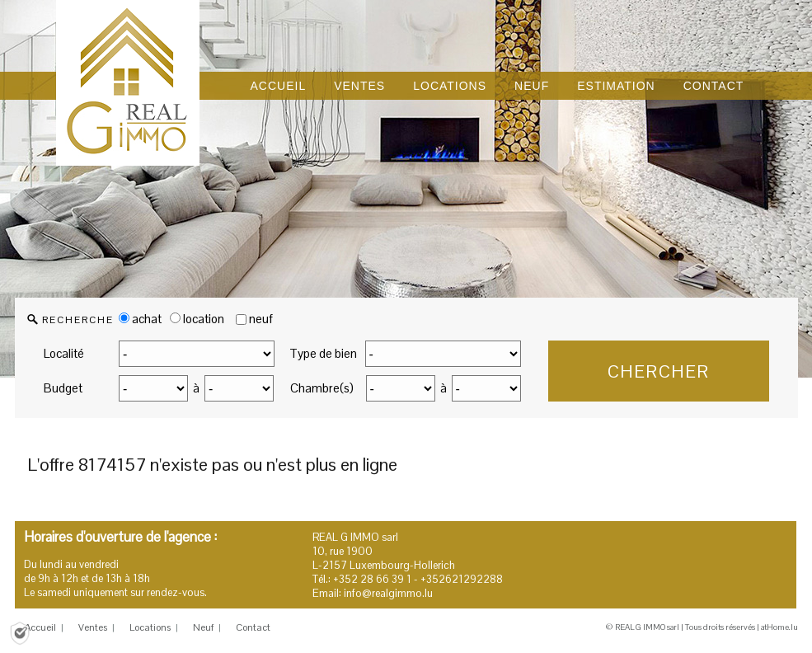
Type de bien (323, 353)
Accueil (40, 627)
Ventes (93, 627)
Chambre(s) (322, 388)
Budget (63, 388)
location (197, 319)
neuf (261, 319)
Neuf (203, 627)
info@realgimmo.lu (388, 593)
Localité (64, 353)
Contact (253, 627)
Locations (150, 627)
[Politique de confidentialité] (20, 632)
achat (140, 319)
